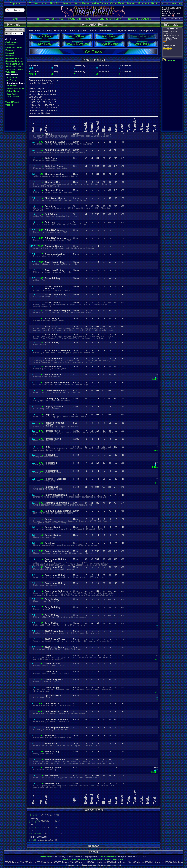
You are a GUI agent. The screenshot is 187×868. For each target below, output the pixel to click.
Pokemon (10, 56)
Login (15, 19)
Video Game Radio (14, 67)
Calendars (10, 45)
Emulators (10, 50)
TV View (107, 859)
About (165, 3)
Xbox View (118, 859)
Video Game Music (14, 64)
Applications (12, 42)
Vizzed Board (82, 3)
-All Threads (12, 80)
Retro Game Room (14, 58)
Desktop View (70, 859)
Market (131, 3)
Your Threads (67, 19)
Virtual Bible (11, 72)
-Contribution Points (16, 83)
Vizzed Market (12, 102)
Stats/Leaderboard (14, 61)
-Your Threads (13, 97)
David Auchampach (107, 857)
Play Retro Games (60, 3)
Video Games (100, 3)
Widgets (9, 105)
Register (15, 3)
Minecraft (143, 3)
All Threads (84, 19)
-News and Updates (15, 88)
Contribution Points (110, 19)
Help (180, 3)
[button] (15, 10)
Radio (155, 3)
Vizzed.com (40, 3)
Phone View (83, 859)
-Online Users (12, 91)
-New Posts (11, 86)
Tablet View (96, 859)
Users (173, 3)
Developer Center (14, 47)
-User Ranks (12, 94)
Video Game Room (14, 69)
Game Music (118, 3)
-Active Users (12, 77)
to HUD (169, 61)
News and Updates (140, 19)
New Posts (50, 19)
